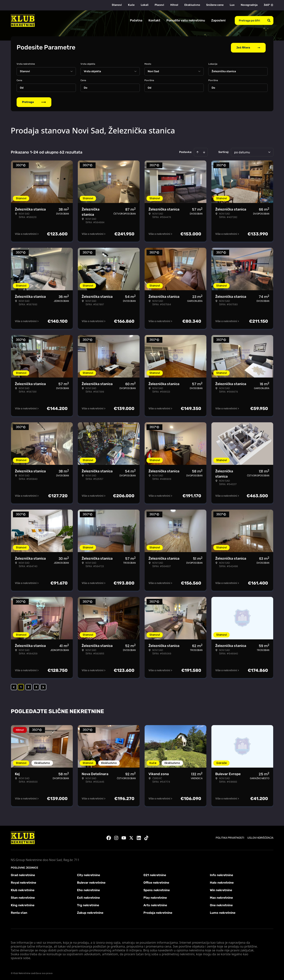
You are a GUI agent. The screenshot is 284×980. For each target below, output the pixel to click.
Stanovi (117, 5)
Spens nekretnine (157, 889)
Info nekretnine (221, 874)
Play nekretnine (155, 897)
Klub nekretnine (23, 889)
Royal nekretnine (23, 882)
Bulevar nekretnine (91, 882)
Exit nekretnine (88, 897)
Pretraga (34, 101)
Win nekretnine (221, 889)
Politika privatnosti (230, 837)
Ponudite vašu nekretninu (186, 20)
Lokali (145, 5)
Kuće (131, 5)
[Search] (269, 20)
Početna (136, 20)
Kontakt (154, 20)
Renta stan (19, 912)
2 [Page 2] (28, 686)
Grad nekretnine (23, 874)
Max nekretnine (221, 897)
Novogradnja (249, 5)
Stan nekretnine (23, 897)
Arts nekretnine (155, 904)
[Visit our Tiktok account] (146, 837)
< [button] (14, 686)
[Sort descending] (204, 151)
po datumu (242, 151)
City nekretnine (89, 874)
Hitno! (174, 5)
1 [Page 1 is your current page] (21, 686)
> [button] (43, 686)
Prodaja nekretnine (158, 912)
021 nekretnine (155, 874)
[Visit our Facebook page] (109, 837)
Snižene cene (215, 5)
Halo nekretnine (222, 882)
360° (269, 5)
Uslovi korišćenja (260, 837)
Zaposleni (218, 20)
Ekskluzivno (192, 5)
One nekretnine (221, 904)
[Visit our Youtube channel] (124, 837)
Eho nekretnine (88, 889)
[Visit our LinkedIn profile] (139, 837)
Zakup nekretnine (90, 912)
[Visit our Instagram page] (116, 837)
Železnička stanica (224, 71)
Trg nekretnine (88, 904)
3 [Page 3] (36, 686)
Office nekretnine (156, 882)
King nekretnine (23, 904)
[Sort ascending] (198, 151)
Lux (232, 5)
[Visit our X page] (131, 837)
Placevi (159, 5)
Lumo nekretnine (223, 912)
